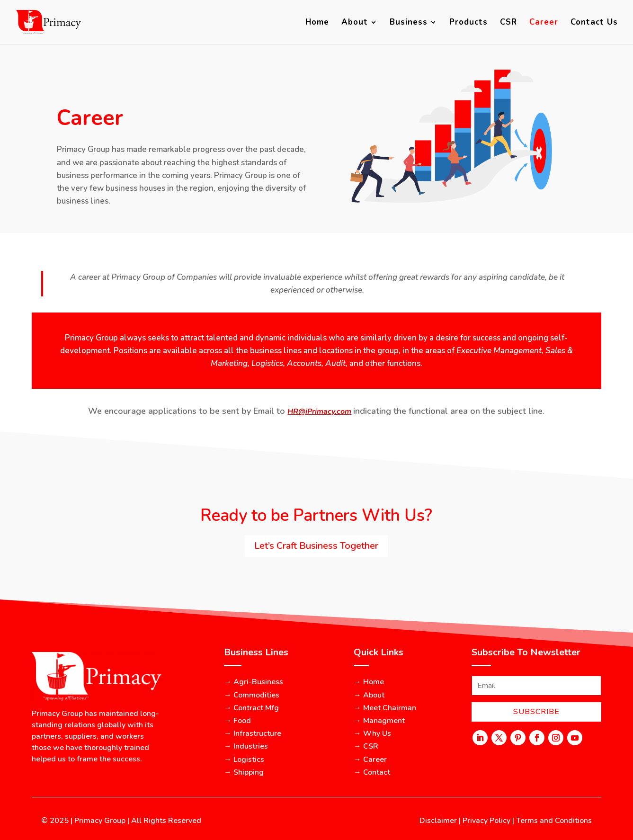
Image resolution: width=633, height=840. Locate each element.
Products (468, 23)
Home (317, 23)
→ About (369, 695)
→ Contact (372, 772)
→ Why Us (372, 733)
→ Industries (246, 746)
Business (409, 23)
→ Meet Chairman (385, 708)
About (355, 23)
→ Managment (379, 721)
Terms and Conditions (554, 821)
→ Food (237, 721)
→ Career (370, 760)
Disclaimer (438, 821)
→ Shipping (244, 772)
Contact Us (594, 23)
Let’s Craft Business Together (316, 546)
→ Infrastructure (253, 733)
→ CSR (366, 746)
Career (544, 23)
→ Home (369, 682)
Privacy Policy (486, 821)
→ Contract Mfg (251, 708)
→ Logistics (244, 760)
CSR (508, 23)
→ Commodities (252, 695)
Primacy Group (100, 821)
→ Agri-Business (254, 682)
